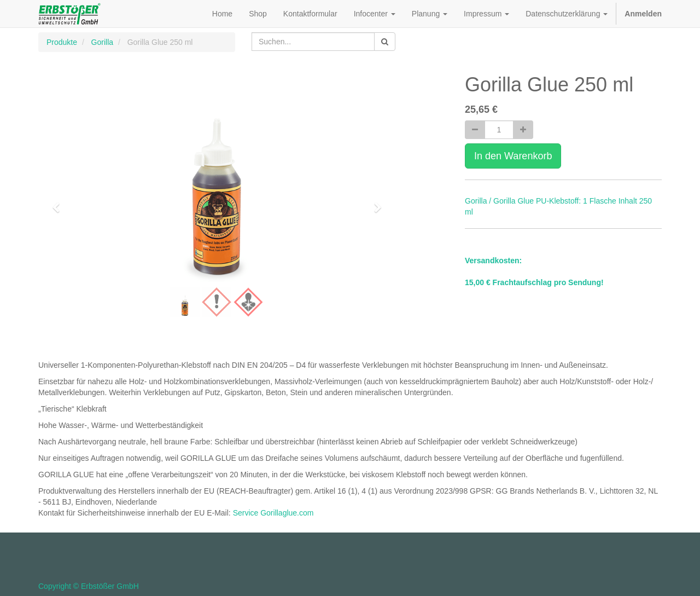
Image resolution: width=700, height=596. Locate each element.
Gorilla (102, 42)
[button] (60, 202)
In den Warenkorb (513, 156)
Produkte (62, 42)
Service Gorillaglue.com (273, 513)
